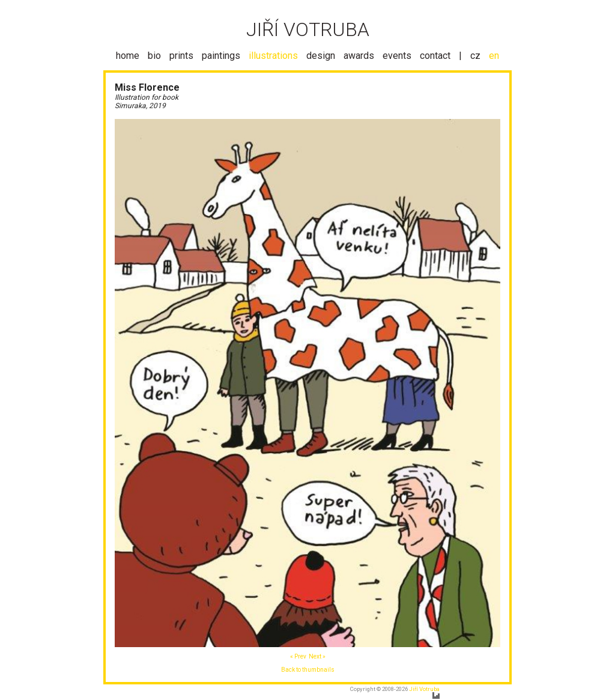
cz (475, 56)
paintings (221, 56)
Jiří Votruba (424, 689)
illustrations (273, 56)
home (128, 56)
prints (181, 56)
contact (435, 56)
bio (154, 56)
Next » (317, 656)
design (321, 56)
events (397, 56)
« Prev (298, 656)
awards (359, 56)
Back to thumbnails (308, 670)
